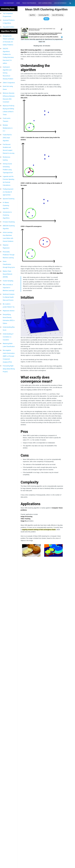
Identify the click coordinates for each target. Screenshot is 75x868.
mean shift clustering (58, 15)
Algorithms (32, 15)
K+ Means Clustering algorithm (6, 205)
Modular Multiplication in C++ (8, 128)
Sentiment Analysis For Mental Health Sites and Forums (9, 297)
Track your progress (29, 3)
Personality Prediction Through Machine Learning (9, 255)
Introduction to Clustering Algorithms (7, 215)
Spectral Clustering (9, 199)
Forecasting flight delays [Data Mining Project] (9, 369)
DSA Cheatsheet (9, 3)
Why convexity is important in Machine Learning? (9, 288)
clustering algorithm (44, 15)
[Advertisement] (42, 633)
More (46, 19)
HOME (18, 3)
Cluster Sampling (8, 281)
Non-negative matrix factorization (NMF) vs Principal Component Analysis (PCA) (9, 356)
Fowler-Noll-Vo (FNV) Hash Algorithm (7, 138)
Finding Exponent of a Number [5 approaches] (8, 192)
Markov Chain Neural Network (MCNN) (8, 274)
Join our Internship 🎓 (61, 3)
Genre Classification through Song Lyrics (9, 264)
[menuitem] (9, 3)
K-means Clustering (9, 222)
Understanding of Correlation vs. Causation (8, 337)
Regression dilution (9, 311)
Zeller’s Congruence (9, 83)
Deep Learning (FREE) (45, 3)
